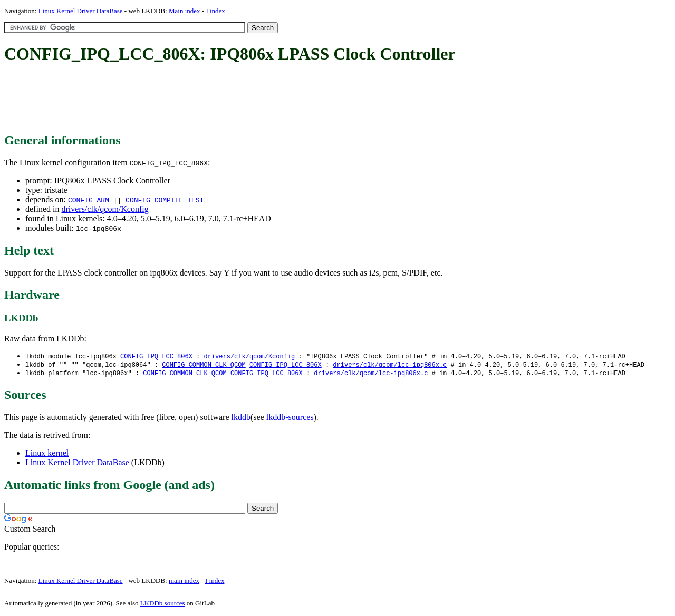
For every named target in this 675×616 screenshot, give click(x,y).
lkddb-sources (290, 419)
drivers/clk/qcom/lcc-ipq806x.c (390, 365)
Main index (185, 11)
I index (215, 11)
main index (184, 582)
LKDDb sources (163, 605)
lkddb (241, 419)
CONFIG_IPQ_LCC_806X (156, 356)
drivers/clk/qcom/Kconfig (105, 209)
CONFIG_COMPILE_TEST (165, 200)
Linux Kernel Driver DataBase (81, 11)
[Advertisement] (196, 99)
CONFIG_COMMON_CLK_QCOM (204, 365)
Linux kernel (47, 454)
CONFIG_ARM (89, 200)
